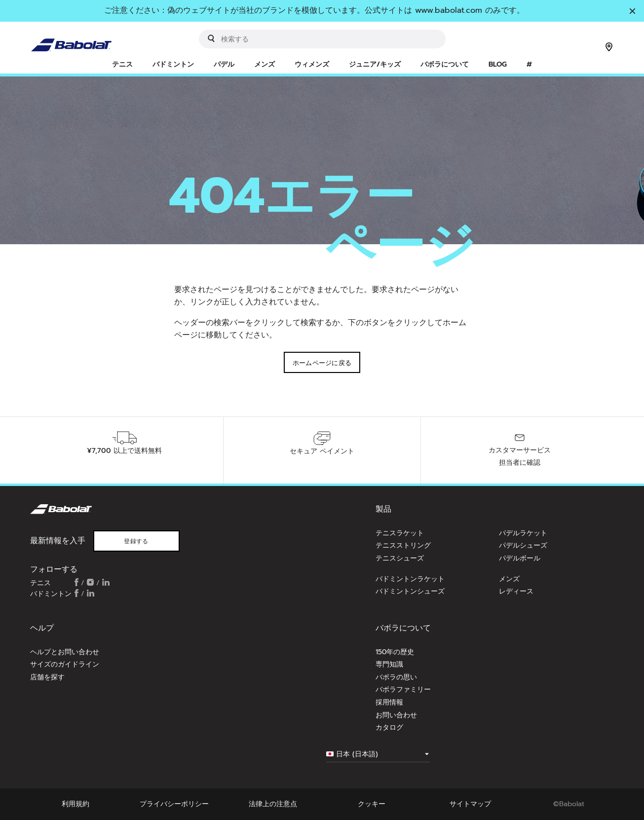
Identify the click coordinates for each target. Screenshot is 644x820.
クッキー (372, 804)
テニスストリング (403, 545)
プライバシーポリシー (174, 804)
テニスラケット (400, 533)
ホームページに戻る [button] (322, 363)
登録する (136, 541)
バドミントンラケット (410, 579)
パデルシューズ (523, 545)
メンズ (509, 579)
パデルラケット (523, 533)
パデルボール (520, 558)
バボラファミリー (403, 690)
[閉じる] (632, 12)
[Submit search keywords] (211, 38)
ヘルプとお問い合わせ (65, 652)
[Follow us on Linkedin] (106, 583)
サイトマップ (470, 804)
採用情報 (389, 702)
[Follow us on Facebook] (76, 583)
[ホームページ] (76, 38)
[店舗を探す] (609, 48)
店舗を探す (47, 677)
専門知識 (389, 664)
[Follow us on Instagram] (90, 583)
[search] (322, 39)
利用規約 (76, 804)
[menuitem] (122, 65)
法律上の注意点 (273, 804)
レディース (516, 591)
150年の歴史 (395, 652)
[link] (529, 65)
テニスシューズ (400, 558)
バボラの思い (396, 677)
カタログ (389, 727)
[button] (122, 65)
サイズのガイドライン (65, 664)
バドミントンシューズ (410, 591)
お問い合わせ (396, 715)
